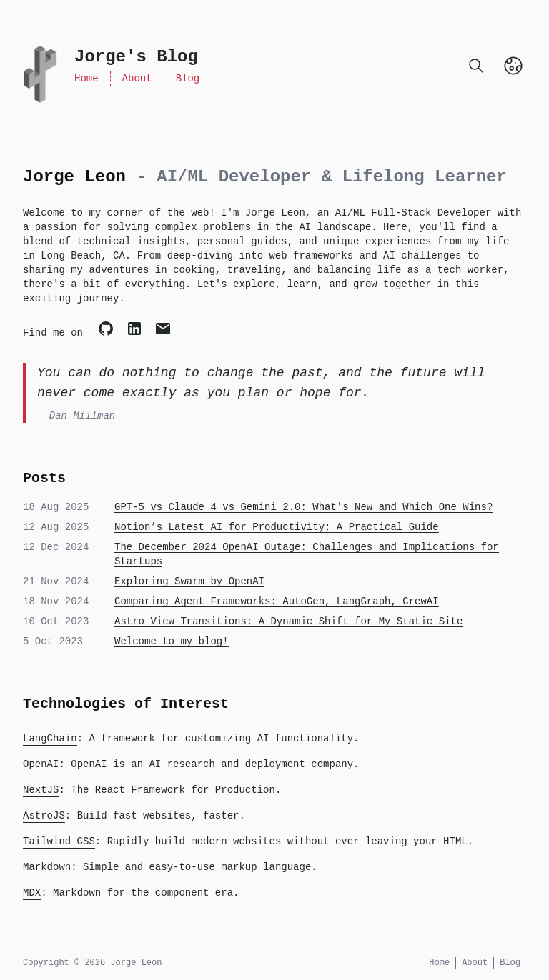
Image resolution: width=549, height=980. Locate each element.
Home (86, 79)
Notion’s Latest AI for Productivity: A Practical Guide (277, 527)
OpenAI (41, 764)
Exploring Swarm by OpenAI (189, 581)
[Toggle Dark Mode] (513, 66)
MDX (32, 893)
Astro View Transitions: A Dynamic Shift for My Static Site (288, 621)
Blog (188, 79)
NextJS (41, 790)
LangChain (50, 739)
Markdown (47, 867)
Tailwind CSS (59, 841)
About (137, 79)
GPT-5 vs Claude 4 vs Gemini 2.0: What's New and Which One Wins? (303, 507)
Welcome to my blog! (172, 641)
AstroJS (44, 816)
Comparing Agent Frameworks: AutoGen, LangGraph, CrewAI (277, 601)
